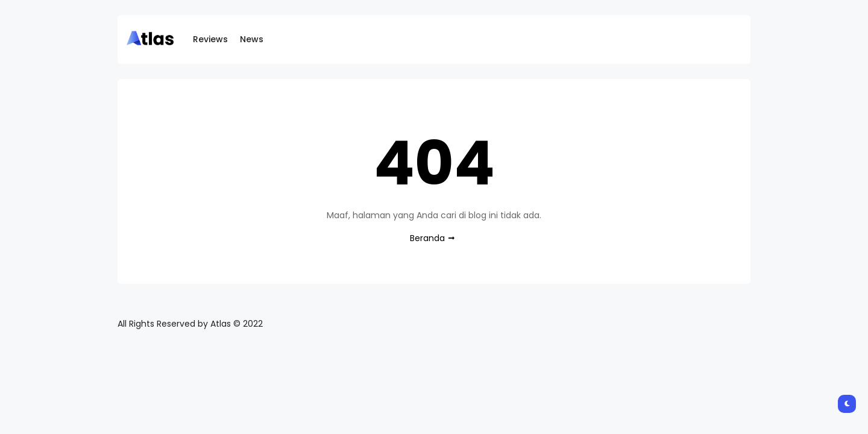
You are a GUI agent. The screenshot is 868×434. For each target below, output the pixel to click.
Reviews (210, 39)
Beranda (427, 238)
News (252, 39)
